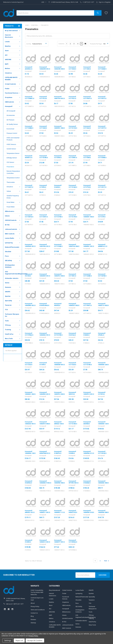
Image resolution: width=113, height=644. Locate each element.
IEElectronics (10, 211)
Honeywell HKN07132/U (73, 511)
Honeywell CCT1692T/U (88, 98)
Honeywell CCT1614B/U (73, 423)
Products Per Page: (96, 44)
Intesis (13, 216)
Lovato (13, 42)
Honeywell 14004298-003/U (59, 68)
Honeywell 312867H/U (58, 452)
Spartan (13, 296)
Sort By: (29, 44)
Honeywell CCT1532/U (29, 364)
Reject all (19, 640)
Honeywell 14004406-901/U (45, 334)
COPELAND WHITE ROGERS (13, 79)
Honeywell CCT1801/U (72, 275)
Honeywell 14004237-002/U (74, 304)
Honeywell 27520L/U (102, 334)
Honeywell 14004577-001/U (59, 541)
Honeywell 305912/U (72, 393)
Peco (13, 256)
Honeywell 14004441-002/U (30, 393)
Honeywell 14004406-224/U (103, 364)
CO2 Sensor (10, 162)
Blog (32, 616)
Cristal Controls (13, 84)
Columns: (61, 44)
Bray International (13, 31)
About (33, 603)
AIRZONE (13, 60)
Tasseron (13, 305)
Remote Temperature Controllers (13, 172)
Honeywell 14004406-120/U (30, 452)
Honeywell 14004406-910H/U (45, 482)
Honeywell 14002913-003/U (59, 275)
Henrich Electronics (13, 36)
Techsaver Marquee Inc (12, 315)
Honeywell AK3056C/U (29, 68)
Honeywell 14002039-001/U (45, 275)
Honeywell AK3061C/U (29, 157)
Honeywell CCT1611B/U (73, 127)
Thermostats (11, 182)
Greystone (13, 97)
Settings (8, 640)
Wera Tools (13, 339)
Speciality (13, 301)
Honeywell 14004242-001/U (30, 423)
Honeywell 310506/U (72, 452)
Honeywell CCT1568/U (87, 157)
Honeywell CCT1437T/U (102, 98)
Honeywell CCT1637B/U (44, 157)
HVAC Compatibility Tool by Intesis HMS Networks (37, 592)
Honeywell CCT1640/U (43, 127)
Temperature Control (13, 178)
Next (107, 561)
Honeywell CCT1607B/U (102, 275)
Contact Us (34, 613)
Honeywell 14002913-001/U (89, 393)
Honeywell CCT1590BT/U (30, 98)
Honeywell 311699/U (43, 364)
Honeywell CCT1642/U (87, 127)
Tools (13, 321)
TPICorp (13, 325)
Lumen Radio (13, 238)
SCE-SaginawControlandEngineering (13, 273)
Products (9, 26)
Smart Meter (14, 202)
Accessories (11, 115)
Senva (13, 283)
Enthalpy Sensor (12, 158)
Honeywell (13, 106)
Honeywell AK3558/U (87, 423)
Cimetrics (8, 73)
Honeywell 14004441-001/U (89, 245)
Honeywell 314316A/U (72, 334)
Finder (13, 89)
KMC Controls (13, 234)
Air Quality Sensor (12, 124)
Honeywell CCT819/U (102, 393)
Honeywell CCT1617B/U (73, 216)
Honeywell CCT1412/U (43, 98)
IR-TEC (13, 225)
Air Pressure (10, 120)
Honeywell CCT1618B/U (58, 245)
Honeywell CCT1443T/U (29, 186)
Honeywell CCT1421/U (72, 98)
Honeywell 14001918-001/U (59, 98)
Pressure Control (12, 133)
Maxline (13, 46)
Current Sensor (11, 149)
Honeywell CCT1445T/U (88, 304)
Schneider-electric (12, 278)
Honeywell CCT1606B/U (102, 68)
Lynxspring (13, 243)
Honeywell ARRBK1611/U (103, 245)
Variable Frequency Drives (13, 197)
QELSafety (13, 261)
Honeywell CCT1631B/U (102, 452)
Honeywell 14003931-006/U (59, 127)
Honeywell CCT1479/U (102, 216)
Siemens (13, 287)
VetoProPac (13, 334)
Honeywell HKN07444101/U (45, 452)
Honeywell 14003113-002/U (103, 304)
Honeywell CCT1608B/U (29, 127)
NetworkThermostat (13, 247)
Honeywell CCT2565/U (58, 157)
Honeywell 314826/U (87, 334)
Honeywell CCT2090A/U (73, 541)
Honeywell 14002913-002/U (59, 393)
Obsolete (8, 252)
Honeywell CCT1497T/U (102, 127)
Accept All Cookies (35, 640)
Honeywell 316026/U (58, 186)
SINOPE (13, 292)
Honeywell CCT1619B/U (58, 216)
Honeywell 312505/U (29, 541)
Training (13, 330)
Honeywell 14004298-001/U (45, 68)
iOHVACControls (13, 220)
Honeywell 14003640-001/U (30, 245)
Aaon (13, 51)
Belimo (13, 68)
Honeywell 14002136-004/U (74, 245)
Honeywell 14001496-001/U (45, 245)
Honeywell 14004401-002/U (89, 216)
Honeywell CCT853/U (43, 186)
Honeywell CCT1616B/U (73, 186)
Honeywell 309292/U (58, 304)
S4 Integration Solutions (10, 266)
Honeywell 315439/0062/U (44, 304)
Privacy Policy (35, 606)
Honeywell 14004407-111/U (59, 511)
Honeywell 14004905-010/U (89, 511)
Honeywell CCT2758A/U (29, 334)
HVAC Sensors (11, 144)
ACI (13, 55)
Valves (14, 191)
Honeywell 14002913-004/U (45, 423)
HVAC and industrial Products (13, 139)
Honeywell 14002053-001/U (45, 393)
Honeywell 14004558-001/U (59, 364)
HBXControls (13, 102)
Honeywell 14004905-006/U (59, 482)
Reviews (33, 620)
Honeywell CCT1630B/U (102, 157)
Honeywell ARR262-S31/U (30, 511)
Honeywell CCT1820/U (72, 68)
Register (108, 2)
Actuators (14, 187)
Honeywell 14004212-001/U (45, 541)
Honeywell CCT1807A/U (29, 216)
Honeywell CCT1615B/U (88, 364)
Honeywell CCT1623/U (72, 364)
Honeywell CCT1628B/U (88, 275)
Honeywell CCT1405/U (87, 68)
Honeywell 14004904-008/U (103, 511)
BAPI (13, 64)
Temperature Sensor (13, 153)
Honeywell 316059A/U (29, 482)
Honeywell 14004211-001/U (45, 511)
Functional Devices (13, 93)
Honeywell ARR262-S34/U (59, 423)
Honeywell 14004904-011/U (89, 452)
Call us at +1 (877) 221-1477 (15, 604)
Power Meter (11, 207)
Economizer (10, 129)
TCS (13, 310)
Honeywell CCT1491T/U (102, 186)
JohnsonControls (13, 229)
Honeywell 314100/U (29, 275)
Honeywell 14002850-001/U (30, 304)
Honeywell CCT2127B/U (58, 334)
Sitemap (33, 623)
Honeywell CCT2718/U (87, 186)
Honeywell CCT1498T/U (73, 157)
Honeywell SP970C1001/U (74, 482)
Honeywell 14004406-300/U (103, 482)
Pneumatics (10, 167)
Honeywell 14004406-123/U (103, 423)
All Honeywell (11, 111)
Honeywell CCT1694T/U (44, 216)
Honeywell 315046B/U (87, 482)
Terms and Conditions (38, 610)
